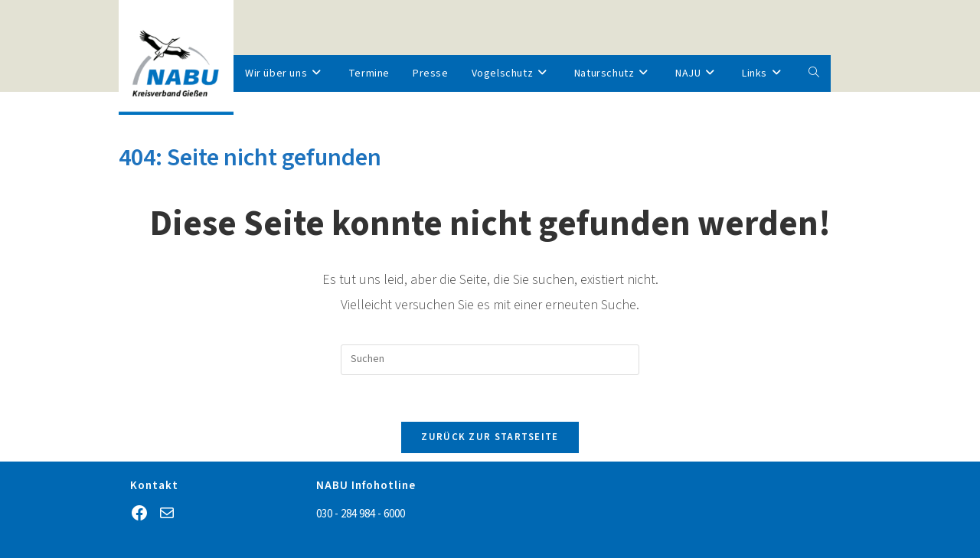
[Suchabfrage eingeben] (490, 360)
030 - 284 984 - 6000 (361, 514)
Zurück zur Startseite (490, 437)
